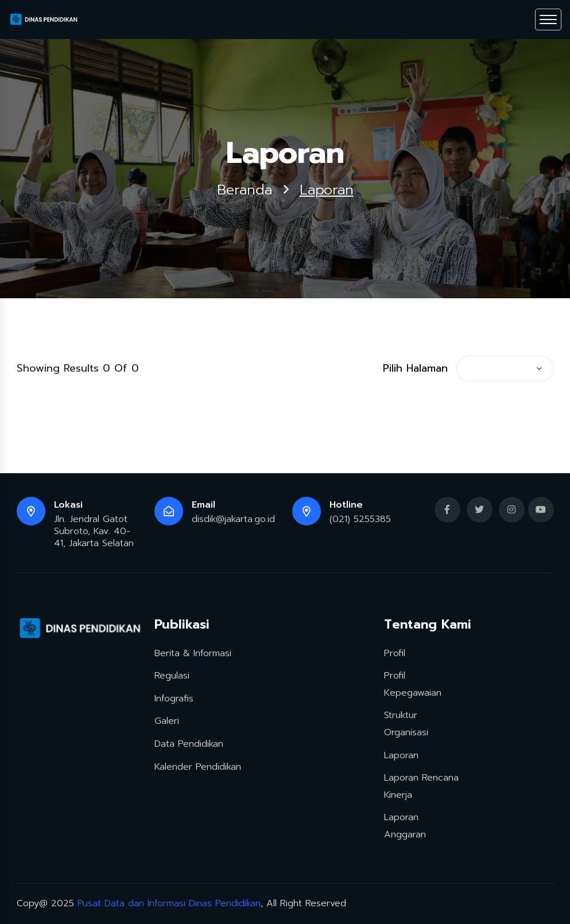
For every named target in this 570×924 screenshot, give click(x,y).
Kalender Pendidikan (198, 765)
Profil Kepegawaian (413, 683)
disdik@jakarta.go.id (233, 521)
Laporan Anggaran (405, 825)
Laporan (401, 754)
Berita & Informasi (193, 652)
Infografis (174, 697)
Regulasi (172, 674)
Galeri (167, 720)
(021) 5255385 (360, 521)
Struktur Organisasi (406, 723)
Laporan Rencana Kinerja (421, 785)
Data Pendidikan (189, 742)
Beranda (245, 190)
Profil (395, 652)
